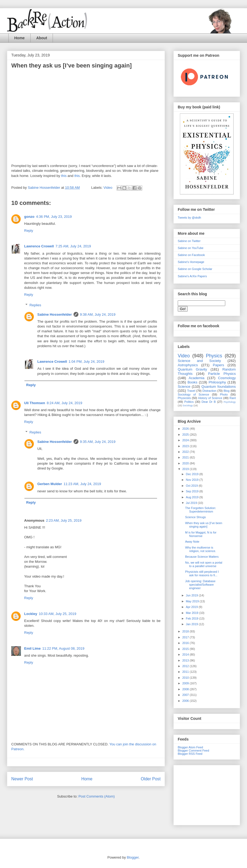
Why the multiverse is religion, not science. (200, 549)
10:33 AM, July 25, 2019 (57, 614)
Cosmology (227, 378)
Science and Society (199, 361)
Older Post (151, 779)
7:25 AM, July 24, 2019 (73, 246)
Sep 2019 (192, 491)
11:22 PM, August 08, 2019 (63, 648)
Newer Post (22, 779)
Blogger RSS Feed (190, 754)
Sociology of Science (193, 394)
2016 (186, 643)
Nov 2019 (192, 480)
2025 (186, 435)
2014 (186, 654)
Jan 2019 (192, 624)
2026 (186, 429)
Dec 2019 (192, 474)
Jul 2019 (192, 503)
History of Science (210, 398)
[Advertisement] (207, 794)
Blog (227, 391)
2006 (186, 701)
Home (19, 38)
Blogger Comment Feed (193, 750)
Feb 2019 (192, 618)
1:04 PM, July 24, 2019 (87, 362)
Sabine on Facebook (191, 255)
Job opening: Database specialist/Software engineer (200, 585)
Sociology (188, 405)
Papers (219, 365)
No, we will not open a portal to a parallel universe (204, 564)
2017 (186, 637)
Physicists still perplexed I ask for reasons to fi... (202, 573)
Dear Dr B (209, 402)
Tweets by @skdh (189, 218)
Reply (29, 231)
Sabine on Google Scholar (195, 269)
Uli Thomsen (35, 403)
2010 (186, 678)
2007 (186, 695)
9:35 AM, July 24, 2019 (98, 442)
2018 (186, 631)
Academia (197, 378)
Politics (189, 402)
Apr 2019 (192, 607)
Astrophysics (188, 365)
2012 (186, 666)
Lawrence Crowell (39, 246)
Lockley (31, 614)
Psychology (230, 402)
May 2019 (193, 601)
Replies (35, 305)
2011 (186, 672)
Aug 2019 (192, 497)
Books (192, 382)
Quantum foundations (219, 387)
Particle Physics (222, 374)
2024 (186, 440)
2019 (186, 469)
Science (184, 387)
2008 (186, 689)
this (64, 176)
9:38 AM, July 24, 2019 (98, 314)
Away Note (192, 542)
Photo (224, 394)
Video (108, 188)
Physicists (184, 398)
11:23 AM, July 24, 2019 (82, 484)
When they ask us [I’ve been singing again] (204, 525)
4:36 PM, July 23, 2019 (54, 217)
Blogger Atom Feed (190, 747)
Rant (233, 398)
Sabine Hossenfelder (55, 314)
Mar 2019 (192, 613)
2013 (186, 660)
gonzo (29, 217)
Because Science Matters (202, 557)
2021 (186, 457)
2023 (186, 446)
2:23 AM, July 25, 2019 (64, 520)
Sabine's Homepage (191, 262)
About (42, 38)
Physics (214, 356)
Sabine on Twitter (189, 241)
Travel (191, 391)
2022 (186, 452)
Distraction (209, 391)
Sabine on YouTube (191, 248)
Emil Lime (32, 648)
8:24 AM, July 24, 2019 (64, 403)
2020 (186, 463)
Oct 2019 (192, 486)
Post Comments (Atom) (97, 796)
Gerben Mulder (50, 484)
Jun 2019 (192, 595)
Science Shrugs (195, 517)
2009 (186, 683)
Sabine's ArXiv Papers (192, 276)
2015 (186, 649)
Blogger (133, 857)
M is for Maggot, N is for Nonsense (201, 534)
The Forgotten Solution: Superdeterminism (200, 510)
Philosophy (217, 382)
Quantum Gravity (192, 369)
